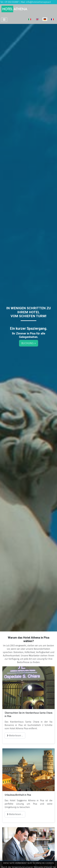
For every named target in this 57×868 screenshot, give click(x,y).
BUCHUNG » (29, 343)
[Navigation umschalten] (4, 20)
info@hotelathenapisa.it (38, 2)
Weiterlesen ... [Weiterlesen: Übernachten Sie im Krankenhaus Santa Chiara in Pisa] (15, 736)
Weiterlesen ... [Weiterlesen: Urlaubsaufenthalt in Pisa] (15, 814)
